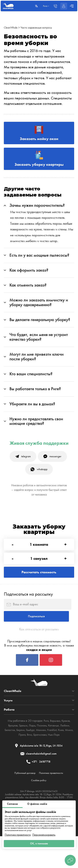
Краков (67, 749)
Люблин (68, 754)
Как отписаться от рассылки (39, 654)
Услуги (9, 729)
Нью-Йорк (60, 763)
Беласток (12, 758)
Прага (25, 763)
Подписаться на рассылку (28, 615)
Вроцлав (10, 754)
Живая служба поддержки (39, 458)
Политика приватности (18, 834)
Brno (33, 763)
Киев (68, 758)
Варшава (55, 749)
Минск (15, 763)
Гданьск (22, 754)
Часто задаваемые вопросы (40, 27)
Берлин (24, 758)
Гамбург (35, 758)
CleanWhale (12, 27)
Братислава (45, 763)
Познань (42, 754)
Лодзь (31, 754)
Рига (45, 749)
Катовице (55, 754)
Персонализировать (44, 834)
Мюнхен (47, 758)
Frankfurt (59, 758)
